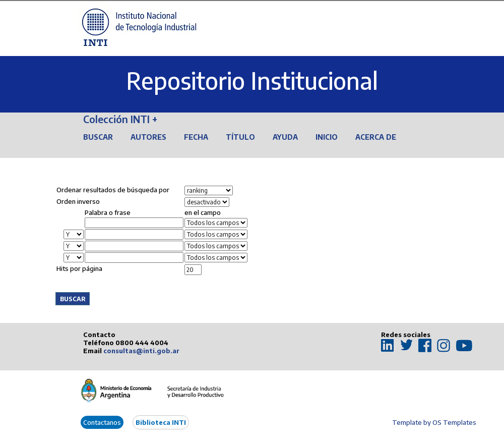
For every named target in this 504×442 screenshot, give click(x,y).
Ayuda (285, 137)
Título (240, 137)
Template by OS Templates (434, 422)
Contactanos (102, 422)
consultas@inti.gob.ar (141, 351)
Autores (148, 137)
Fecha (196, 137)
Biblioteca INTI (161, 422)
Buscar (98, 137)
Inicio (327, 137)
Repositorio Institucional (252, 80)
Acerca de (376, 137)
